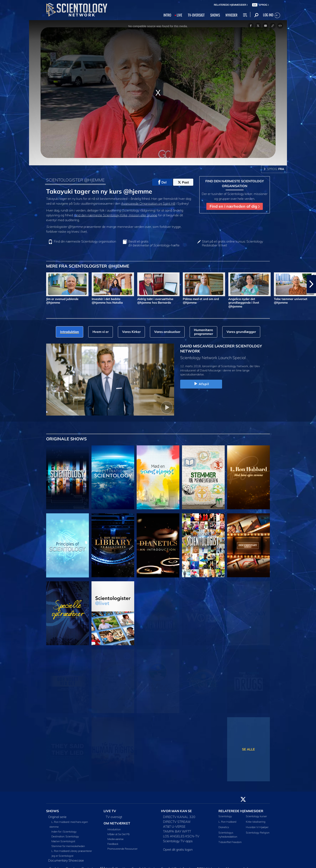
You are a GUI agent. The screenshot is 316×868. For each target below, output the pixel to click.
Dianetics (224, 827)
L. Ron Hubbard (227, 822)
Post (183, 182)
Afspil (201, 384)
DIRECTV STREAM (177, 822)
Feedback (113, 844)
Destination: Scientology (65, 836)
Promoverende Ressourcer (122, 849)
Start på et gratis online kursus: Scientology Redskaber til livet (232, 243)
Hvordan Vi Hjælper (257, 827)
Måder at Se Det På (118, 834)
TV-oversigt (114, 817)
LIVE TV (110, 811)
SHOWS (215, 15)
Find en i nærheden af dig (235, 206)
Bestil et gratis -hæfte (154, 243)
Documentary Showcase (66, 860)
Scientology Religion (258, 833)
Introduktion (114, 829)
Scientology (225, 816)
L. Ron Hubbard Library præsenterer (72, 851)
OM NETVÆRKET (117, 823)
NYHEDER (231, 15)
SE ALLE (248, 749)
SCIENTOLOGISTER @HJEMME (75, 180)
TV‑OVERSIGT (196, 15)
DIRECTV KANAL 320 (179, 817)
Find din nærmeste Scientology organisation (85, 241)
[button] (311, 284)
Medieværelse (115, 839)
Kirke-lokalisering (256, 822)
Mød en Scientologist (63, 841)
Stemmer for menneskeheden (68, 846)
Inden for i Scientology (64, 832)
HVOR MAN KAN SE (176, 811)
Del (162, 182)
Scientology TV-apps (178, 841)
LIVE (179, 15)
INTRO (167, 15)
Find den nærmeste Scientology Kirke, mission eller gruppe (116, 215)
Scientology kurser (256, 816)
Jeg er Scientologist (62, 856)
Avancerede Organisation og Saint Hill (148, 203)
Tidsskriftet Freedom (230, 842)
